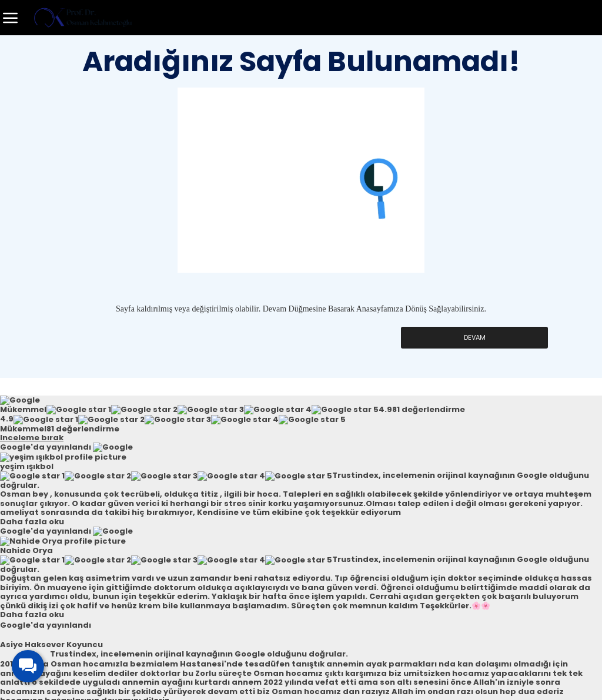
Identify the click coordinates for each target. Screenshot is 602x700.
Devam (474, 338)
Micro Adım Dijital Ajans (338, 686)
